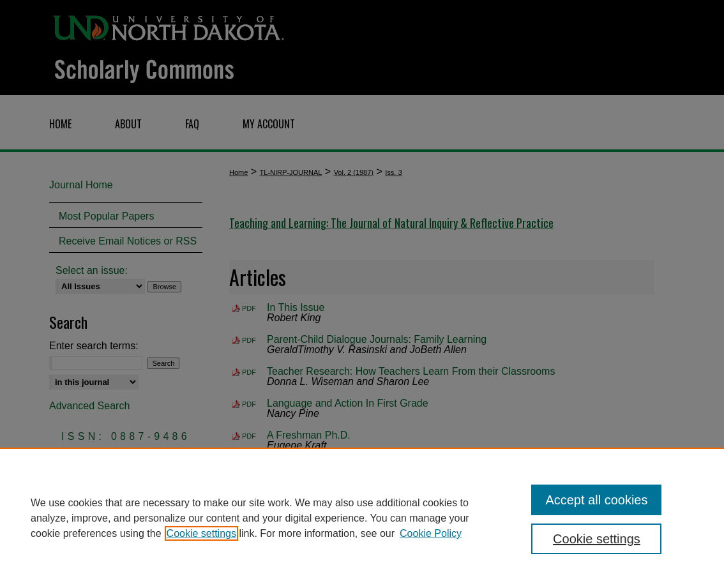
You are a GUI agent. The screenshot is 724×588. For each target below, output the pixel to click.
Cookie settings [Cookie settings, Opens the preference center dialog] (597, 539)
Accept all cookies (596, 500)
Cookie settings (201, 533)
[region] (362, 518)
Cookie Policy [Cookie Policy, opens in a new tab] (431, 533)
